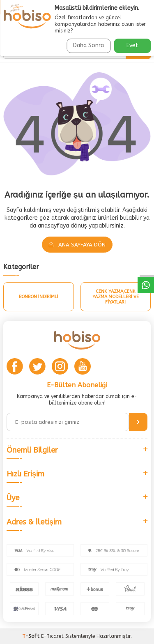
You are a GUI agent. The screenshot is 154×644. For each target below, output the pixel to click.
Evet (132, 45)
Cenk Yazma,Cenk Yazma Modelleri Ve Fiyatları (116, 297)
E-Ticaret (52, 636)
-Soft (32, 636)
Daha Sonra (88, 45)
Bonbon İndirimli (39, 297)
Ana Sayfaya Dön (77, 245)
